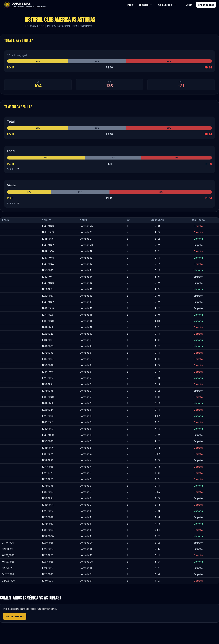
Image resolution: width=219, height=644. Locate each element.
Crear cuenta (206, 5)
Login (189, 5)
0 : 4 (157, 448)
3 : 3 (157, 460)
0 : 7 (157, 372)
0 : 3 (157, 384)
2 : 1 (157, 258)
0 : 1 (157, 334)
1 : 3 (157, 397)
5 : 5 (157, 277)
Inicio (130, 5)
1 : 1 (157, 568)
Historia (146, 5)
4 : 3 (157, 321)
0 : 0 (157, 296)
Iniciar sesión (15, 616)
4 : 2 (157, 403)
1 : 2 (157, 251)
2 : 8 (157, 226)
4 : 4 (157, 517)
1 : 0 (157, 289)
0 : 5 (157, 492)
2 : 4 (157, 505)
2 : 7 (157, 264)
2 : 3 (157, 232)
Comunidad (167, 5)
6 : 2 (157, 270)
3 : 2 (157, 239)
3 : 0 (157, 378)
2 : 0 (157, 315)
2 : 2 (157, 245)
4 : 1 (157, 429)
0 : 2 (157, 454)
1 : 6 (157, 359)
